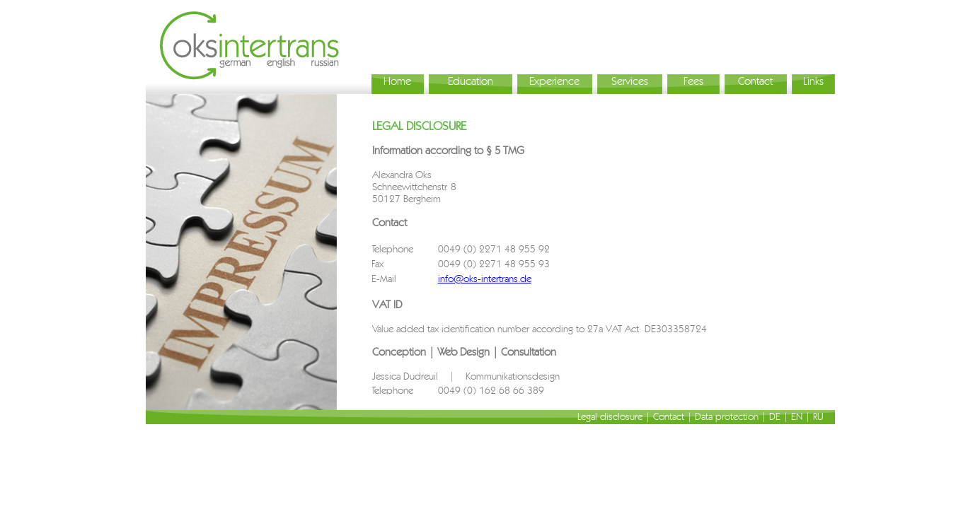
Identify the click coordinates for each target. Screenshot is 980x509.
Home (397, 81)
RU (818, 416)
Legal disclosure (610, 416)
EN (797, 416)
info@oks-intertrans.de (485, 278)
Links (813, 81)
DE (775, 416)
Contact (755, 81)
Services (630, 81)
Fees (693, 81)
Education (471, 81)
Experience (554, 81)
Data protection (727, 416)
